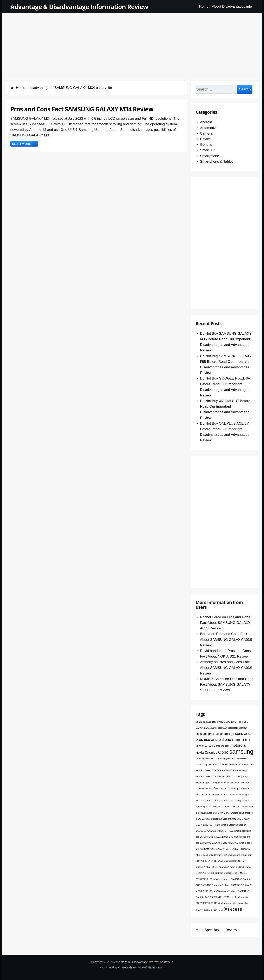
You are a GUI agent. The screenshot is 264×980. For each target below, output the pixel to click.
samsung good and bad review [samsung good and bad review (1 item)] (232, 758)
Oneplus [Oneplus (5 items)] (211, 752)
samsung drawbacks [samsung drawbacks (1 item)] (206, 758)
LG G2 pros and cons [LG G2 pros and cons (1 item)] (219, 746)
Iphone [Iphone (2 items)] (200, 746)
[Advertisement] (132, 42)
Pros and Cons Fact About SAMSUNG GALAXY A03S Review (225, 623)
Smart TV (207, 150)
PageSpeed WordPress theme (119, 967)
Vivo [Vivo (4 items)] (217, 788)
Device (205, 139)
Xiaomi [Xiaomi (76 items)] (233, 909)
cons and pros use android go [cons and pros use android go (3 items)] (215, 734)
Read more (25, 144)
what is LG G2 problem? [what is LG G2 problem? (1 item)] (218, 867)
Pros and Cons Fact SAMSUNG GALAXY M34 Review (82, 109)
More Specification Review (216, 930)
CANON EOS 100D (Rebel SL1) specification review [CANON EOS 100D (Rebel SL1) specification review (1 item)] (221, 728)
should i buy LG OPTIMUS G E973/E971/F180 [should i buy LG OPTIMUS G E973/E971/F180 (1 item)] (218, 764)
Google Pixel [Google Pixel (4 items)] (241, 740)
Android (206, 122)
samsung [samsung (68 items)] (241, 752)
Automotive (209, 128)
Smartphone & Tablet (216, 162)
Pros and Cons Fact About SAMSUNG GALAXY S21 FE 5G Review (227, 685)
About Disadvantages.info (232, 7)
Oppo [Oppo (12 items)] (223, 752)
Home (204, 7)
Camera (206, 133)
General (206, 145)
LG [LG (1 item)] (206, 746)
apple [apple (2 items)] (199, 722)
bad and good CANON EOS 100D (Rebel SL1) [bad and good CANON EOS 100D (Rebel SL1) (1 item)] (226, 722)
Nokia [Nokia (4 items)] (200, 753)
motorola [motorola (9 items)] (238, 745)
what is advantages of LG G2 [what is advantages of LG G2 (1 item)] (215, 795)
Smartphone (210, 156)
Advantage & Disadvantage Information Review (79, 7)
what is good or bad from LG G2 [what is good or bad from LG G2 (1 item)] (211, 855)
